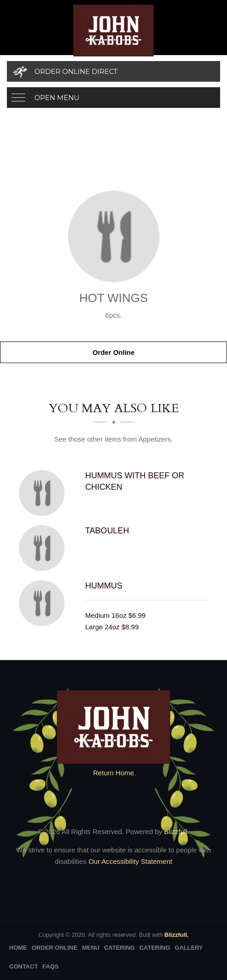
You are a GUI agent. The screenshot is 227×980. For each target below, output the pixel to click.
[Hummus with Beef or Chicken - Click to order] (44, 493)
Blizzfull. (177, 935)
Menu (91, 948)
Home (18, 948)
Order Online (114, 352)
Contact (24, 966)
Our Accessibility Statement (130, 861)
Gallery (189, 948)
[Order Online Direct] (113, 71)
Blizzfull (176, 832)
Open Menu (57, 98)
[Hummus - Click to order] (44, 603)
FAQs (51, 966)
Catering (119, 948)
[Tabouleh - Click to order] (44, 548)
